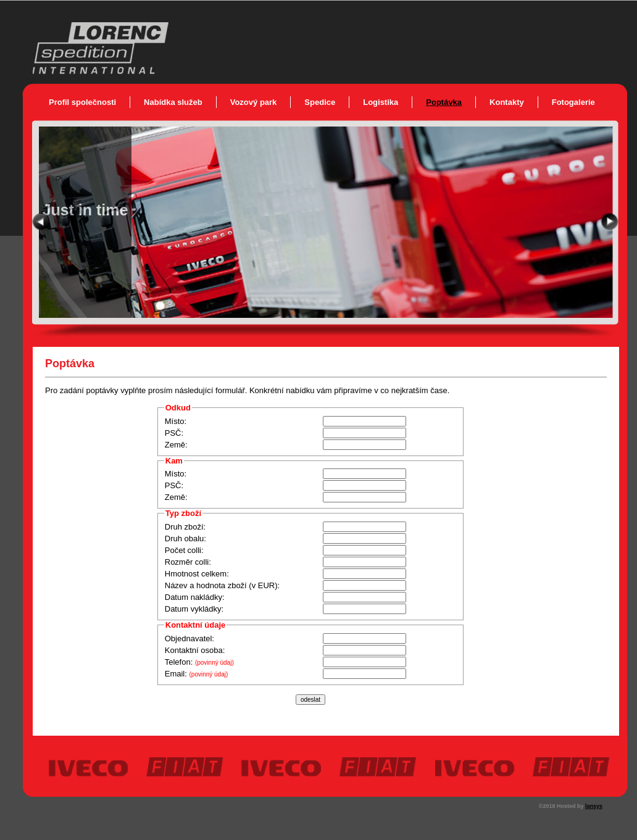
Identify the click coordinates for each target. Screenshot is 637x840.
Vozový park (254, 102)
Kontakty (507, 102)
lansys (594, 806)
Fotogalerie (573, 102)
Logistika (381, 102)
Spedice (320, 102)
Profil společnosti (82, 102)
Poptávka (444, 102)
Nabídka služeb (173, 102)
